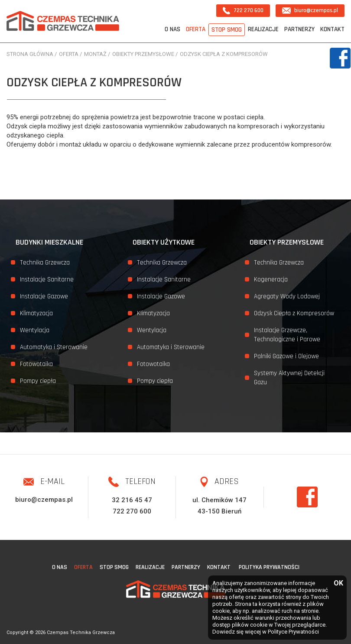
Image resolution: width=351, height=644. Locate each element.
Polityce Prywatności (293, 632)
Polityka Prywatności (269, 567)
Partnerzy (299, 29)
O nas (172, 29)
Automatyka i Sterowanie (54, 347)
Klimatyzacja (36, 313)
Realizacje (263, 29)
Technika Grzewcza (45, 263)
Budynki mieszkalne (49, 242)
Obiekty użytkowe (164, 242)
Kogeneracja (271, 280)
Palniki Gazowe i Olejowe (286, 356)
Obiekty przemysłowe (287, 242)
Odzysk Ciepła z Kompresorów (294, 313)
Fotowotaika (36, 364)
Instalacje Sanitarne (47, 280)
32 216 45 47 (132, 500)
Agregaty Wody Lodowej (287, 296)
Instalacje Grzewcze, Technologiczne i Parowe (287, 335)
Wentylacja (35, 330)
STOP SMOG (227, 30)
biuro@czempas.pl (310, 10)
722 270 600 (243, 11)
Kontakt (332, 29)
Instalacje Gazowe (44, 296)
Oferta (196, 29)
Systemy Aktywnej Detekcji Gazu (289, 378)
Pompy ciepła (38, 381)
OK (338, 584)
